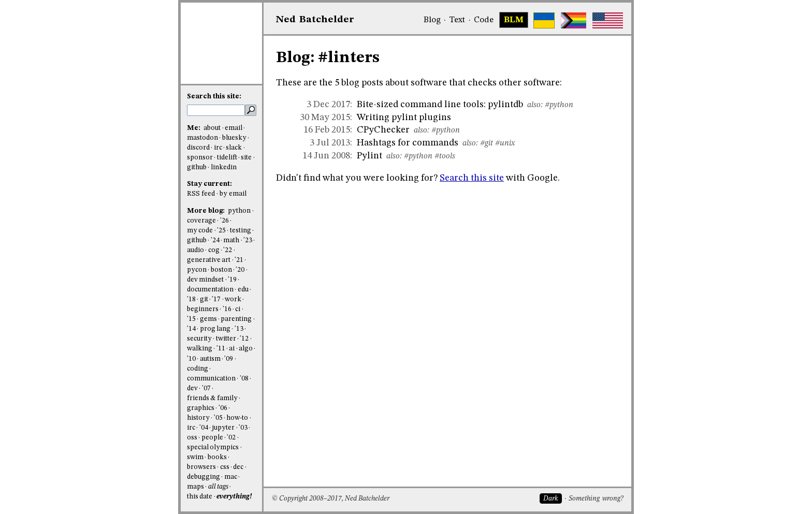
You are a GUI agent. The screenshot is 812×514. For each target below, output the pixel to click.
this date (200, 497)
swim (195, 457)
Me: (194, 128)
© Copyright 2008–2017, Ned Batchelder (331, 499)
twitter (226, 339)
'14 (191, 329)
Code (484, 20)
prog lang (215, 329)
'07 (206, 388)
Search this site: (214, 97)
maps (195, 487)
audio (195, 250)
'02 (231, 438)
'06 (223, 408)
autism (210, 359)
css (225, 467)
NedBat (315, 20)
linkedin (224, 167)
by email (233, 194)
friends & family (212, 398)
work (233, 299)
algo (246, 349)
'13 (239, 329)
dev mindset (205, 280)
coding (198, 369)
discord (198, 148)
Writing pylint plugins (404, 118)
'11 (221, 349)
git (204, 299)
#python (559, 105)
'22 (228, 250)
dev (192, 388)
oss (192, 438)
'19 (232, 280)
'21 (239, 260)
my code (200, 231)
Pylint (369, 156)
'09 (229, 359)
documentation (210, 290)
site (246, 158)
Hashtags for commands (408, 143)
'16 (227, 309)
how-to (237, 418)
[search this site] (216, 110)
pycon (197, 270)
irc (218, 148)
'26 (224, 221)
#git (487, 143)
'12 (244, 339)
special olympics (213, 447)
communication (211, 379)
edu (243, 290)
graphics (201, 408)
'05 (218, 418)
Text (457, 20)
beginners (203, 309)
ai (232, 349)
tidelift (227, 158)
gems (208, 319)
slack (234, 148)
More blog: (207, 211)
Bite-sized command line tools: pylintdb (440, 105)
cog (214, 250)
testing (241, 231)
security (199, 339)
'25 (221, 231)
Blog (432, 20)
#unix (505, 143)
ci (238, 309)
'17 (216, 299)
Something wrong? (596, 499)
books (217, 457)
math (231, 240)
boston (221, 270)
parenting (236, 319)
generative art (209, 260)
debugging (204, 477)
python (239, 211)
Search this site (472, 178)
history (198, 418)
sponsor (200, 158)
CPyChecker (383, 130)
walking (200, 349)
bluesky (234, 138)
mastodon (202, 138)
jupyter (223, 428)
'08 (244, 379)
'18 (191, 299)
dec (238, 467)
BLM (514, 20)
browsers (201, 467)
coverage (201, 221)
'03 (243, 428)
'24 (215, 240)
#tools (445, 156)
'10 (191, 359)
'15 (191, 319)
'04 (204, 428)
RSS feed (201, 194)
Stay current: (209, 184)
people (212, 438)
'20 (240, 270)
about (212, 128)
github (197, 167)
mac (231, 477)
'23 (248, 240)
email (234, 128)
